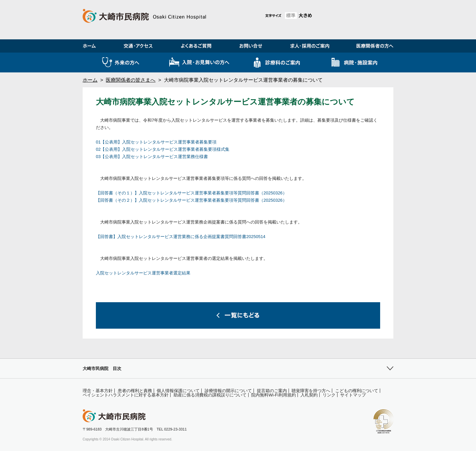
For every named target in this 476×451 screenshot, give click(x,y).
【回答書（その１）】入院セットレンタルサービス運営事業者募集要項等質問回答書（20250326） (191, 193)
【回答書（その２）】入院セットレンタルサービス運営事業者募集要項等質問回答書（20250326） (191, 200)
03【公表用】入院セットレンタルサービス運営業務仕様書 (152, 157)
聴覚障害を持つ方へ (311, 391)
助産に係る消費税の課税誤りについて (210, 395)
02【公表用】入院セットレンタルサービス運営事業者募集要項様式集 (163, 149)
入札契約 (309, 395)
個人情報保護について (178, 391)
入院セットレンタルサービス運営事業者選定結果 (143, 273)
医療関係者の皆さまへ (131, 80)
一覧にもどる (238, 315)
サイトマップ (353, 395)
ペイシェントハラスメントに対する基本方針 (126, 395)
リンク (329, 395)
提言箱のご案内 (272, 391)
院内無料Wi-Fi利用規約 (273, 395)
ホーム (90, 80)
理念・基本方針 (98, 391)
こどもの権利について (357, 391)
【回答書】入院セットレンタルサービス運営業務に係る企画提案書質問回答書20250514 (181, 237)
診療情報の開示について (228, 391)
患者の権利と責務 (135, 391)
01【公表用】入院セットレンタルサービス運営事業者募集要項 (156, 142)
